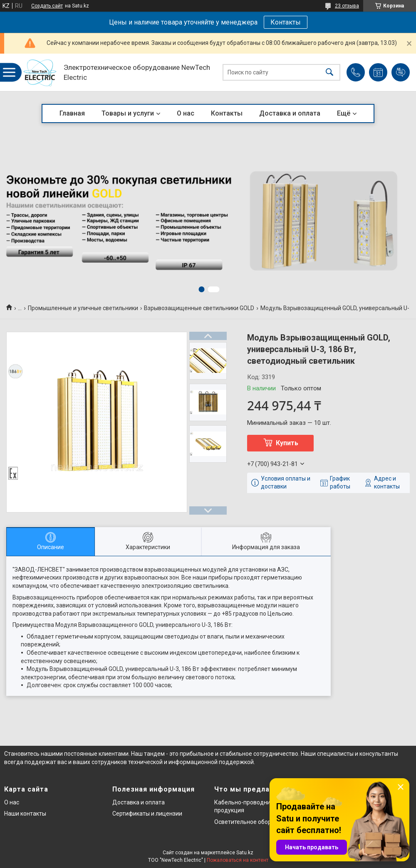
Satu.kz (245, 853)
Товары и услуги (128, 113)
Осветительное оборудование (256, 822)
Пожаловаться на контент (238, 860)
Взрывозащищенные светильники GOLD (199, 308)
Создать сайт (47, 6)
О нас (186, 113)
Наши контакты (25, 814)
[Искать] (329, 73)
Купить (287, 443)
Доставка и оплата (290, 113)
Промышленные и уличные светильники (83, 308)
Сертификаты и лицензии (147, 814)
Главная (72, 113)
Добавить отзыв (401, 72)
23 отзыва (347, 6)
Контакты (286, 22)
